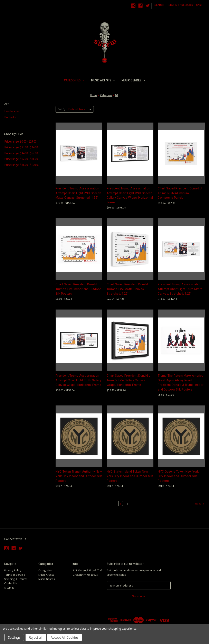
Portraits (10, 117)
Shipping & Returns (16, 579)
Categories (74, 80)
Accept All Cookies (65, 637)
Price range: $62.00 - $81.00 (21, 159)
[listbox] (81, 109)
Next (200, 504)
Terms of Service (15, 575)
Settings (14, 637)
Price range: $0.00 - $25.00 (20, 141)
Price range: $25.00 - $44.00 (21, 147)
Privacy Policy (13, 570)
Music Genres (133, 80)
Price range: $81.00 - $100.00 (22, 165)
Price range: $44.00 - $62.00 (21, 153)
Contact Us (11, 583)
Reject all (36, 637)
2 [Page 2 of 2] (127, 503)
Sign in (173, 5)
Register (187, 5)
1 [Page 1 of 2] (121, 503)
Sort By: (62, 109)
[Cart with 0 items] (199, 5)
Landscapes (12, 111)
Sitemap (9, 588)
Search (159, 5)
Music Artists (103, 80)
